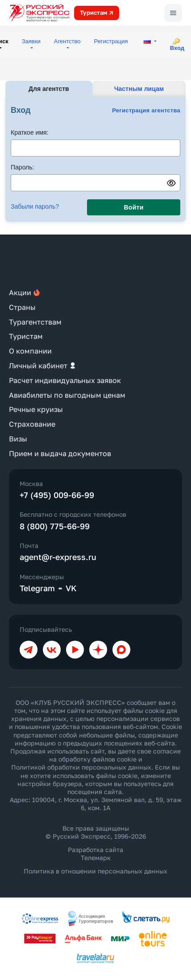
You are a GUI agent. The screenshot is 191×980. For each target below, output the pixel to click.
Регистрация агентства (146, 110)
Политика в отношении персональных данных (95, 871)
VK (71, 588)
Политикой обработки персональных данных (81, 767)
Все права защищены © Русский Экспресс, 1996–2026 (96, 832)
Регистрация (111, 41)
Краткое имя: (30, 132)
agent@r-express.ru (58, 557)
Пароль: (22, 167)
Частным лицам (139, 89)
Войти (134, 207)
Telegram (37, 588)
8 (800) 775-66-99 (55, 526)
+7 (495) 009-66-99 (57, 495)
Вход (177, 48)
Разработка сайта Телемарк (95, 854)
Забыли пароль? (35, 206)
